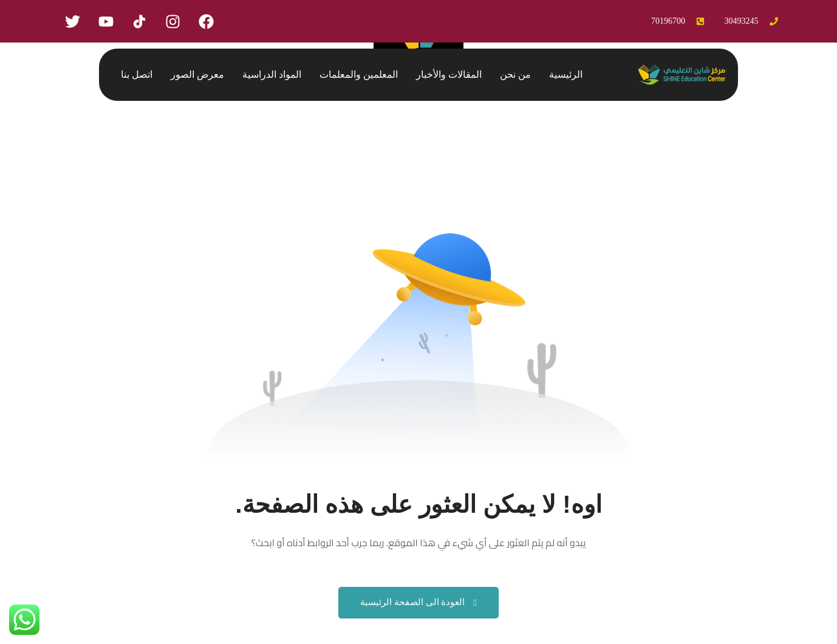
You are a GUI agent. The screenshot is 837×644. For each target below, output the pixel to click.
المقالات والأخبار (449, 74)
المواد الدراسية (272, 74)
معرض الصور (197, 74)
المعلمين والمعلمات (359, 74)
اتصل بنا (137, 74)
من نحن (515, 74)
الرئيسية (566, 74)
